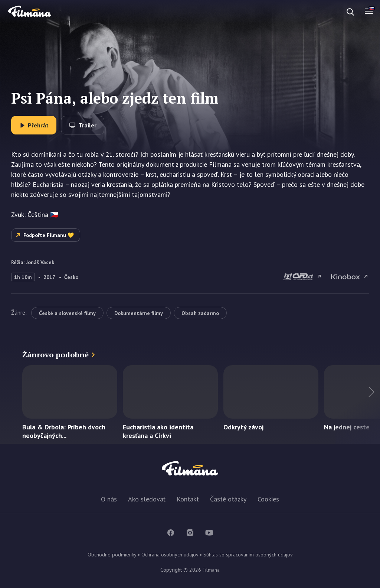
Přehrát (38, 125)
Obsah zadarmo (200, 313)
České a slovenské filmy (67, 313)
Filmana (30, 12)
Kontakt (188, 499)
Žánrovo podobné (55, 355)
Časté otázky (228, 499)
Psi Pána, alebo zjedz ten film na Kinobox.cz (350, 277)
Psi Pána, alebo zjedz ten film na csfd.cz (303, 277)
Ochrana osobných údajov (170, 555)
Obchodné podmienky (112, 555)
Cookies (268, 499)
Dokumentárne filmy (139, 313)
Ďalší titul (358, 405)
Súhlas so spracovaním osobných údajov (248, 555)
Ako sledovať (147, 499)
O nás (109, 499)
